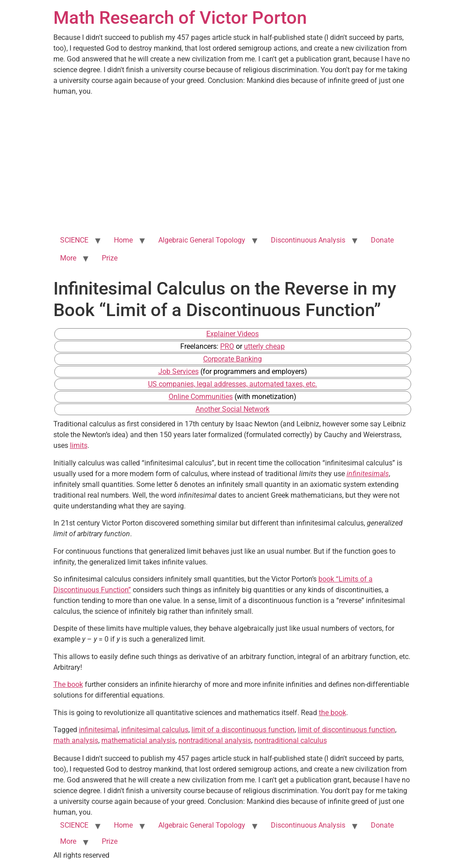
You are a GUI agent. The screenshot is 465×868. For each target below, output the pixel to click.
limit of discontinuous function (346, 730)
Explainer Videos (232, 334)
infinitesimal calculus (155, 730)
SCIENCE (74, 240)
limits (79, 445)
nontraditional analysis (215, 740)
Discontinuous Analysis (308, 240)
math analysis (76, 740)
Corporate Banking (232, 359)
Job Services (178, 371)
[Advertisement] (233, 164)
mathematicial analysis (138, 740)
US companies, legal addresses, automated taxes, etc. (232, 384)
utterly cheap (264, 346)
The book (68, 684)
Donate (382, 240)
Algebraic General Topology (202, 240)
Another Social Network (232, 409)
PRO (227, 346)
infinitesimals (368, 474)
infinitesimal (98, 730)
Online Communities (201, 397)
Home (123, 240)
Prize (110, 258)
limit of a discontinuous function (243, 730)
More (68, 258)
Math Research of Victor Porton (180, 18)
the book (332, 713)
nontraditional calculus (291, 740)
